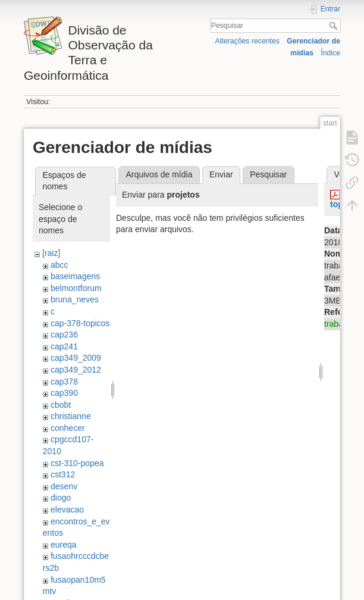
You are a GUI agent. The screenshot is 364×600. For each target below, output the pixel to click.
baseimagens (75, 276)
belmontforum (76, 288)
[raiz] (51, 253)
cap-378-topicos (80, 323)
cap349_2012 (76, 370)
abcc (59, 265)
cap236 (64, 335)
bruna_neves (75, 299)
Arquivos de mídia (159, 174)
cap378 (64, 382)
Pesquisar (335, 26)
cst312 (63, 474)
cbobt (61, 405)
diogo (61, 498)
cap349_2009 (76, 358)
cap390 (64, 393)
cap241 (64, 346)
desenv (64, 486)
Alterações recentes (247, 41)
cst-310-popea (77, 463)
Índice (330, 53)
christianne (71, 416)
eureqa (64, 545)
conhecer (68, 428)
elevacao (67, 510)
